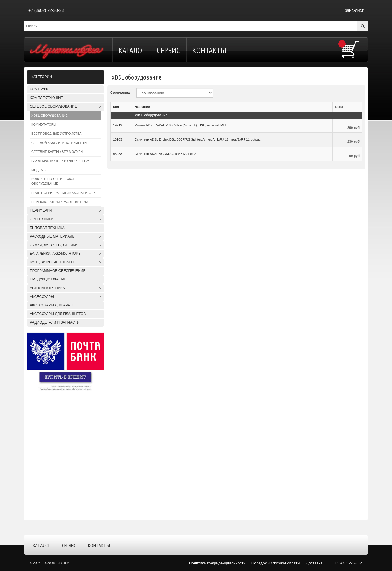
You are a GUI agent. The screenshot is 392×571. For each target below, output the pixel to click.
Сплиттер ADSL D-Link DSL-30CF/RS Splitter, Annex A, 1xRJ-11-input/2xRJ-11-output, (198, 139)
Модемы (39, 170)
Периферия (41, 210)
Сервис (169, 50)
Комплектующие (46, 98)
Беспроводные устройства (56, 134)
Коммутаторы (44, 124)
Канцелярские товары (52, 262)
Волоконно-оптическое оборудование (53, 181)
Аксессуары (42, 297)
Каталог (132, 50)
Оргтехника (41, 219)
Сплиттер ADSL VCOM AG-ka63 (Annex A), (166, 154)
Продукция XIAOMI (48, 279)
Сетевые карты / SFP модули (57, 152)
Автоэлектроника (47, 288)
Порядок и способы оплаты (276, 563)
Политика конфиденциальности (217, 563)
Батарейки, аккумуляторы (56, 254)
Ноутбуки (39, 89)
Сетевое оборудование (53, 106)
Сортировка (120, 93)
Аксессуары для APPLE (52, 305)
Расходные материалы (53, 236)
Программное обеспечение (58, 271)
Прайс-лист (353, 10)
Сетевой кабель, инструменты (59, 143)
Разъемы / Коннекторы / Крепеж (60, 161)
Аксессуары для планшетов (58, 314)
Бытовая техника (47, 228)
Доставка (314, 563)
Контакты (209, 50)
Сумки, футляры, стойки (54, 245)
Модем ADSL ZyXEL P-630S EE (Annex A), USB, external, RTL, (181, 125)
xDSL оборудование (49, 116)
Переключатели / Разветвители (60, 202)
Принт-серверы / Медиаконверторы (64, 193)
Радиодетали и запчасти (55, 322)
